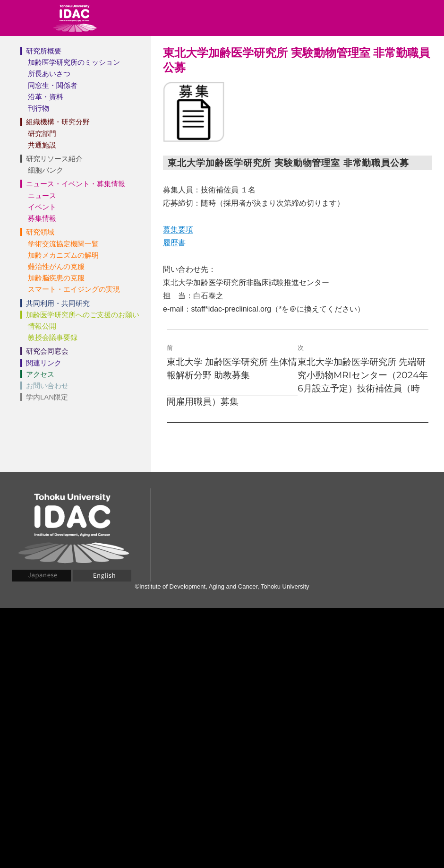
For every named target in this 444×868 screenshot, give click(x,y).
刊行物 (38, 108)
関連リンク (44, 363)
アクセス (40, 374)
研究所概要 (44, 51)
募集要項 (178, 230)
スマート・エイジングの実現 (74, 289)
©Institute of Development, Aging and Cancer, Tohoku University (222, 586)
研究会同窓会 (47, 351)
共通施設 (42, 145)
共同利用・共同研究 (58, 303)
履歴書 (174, 243)
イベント (42, 207)
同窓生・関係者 (53, 85)
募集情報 (42, 218)
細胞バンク (46, 170)
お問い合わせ (47, 386)
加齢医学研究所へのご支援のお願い (83, 315)
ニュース (42, 195)
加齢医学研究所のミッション (74, 62)
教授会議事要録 (53, 337)
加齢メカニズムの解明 (63, 255)
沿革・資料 (46, 97)
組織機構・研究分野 (58, 122)
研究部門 (42, 134)
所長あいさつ (49, 74)
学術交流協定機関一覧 (63, 244)
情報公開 (42, 326)
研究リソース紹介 (54, 159)
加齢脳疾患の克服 (56, 278)
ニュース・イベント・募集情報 (76, 184)
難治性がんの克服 (56, 266)
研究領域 (40, 232)
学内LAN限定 (47, 397)
